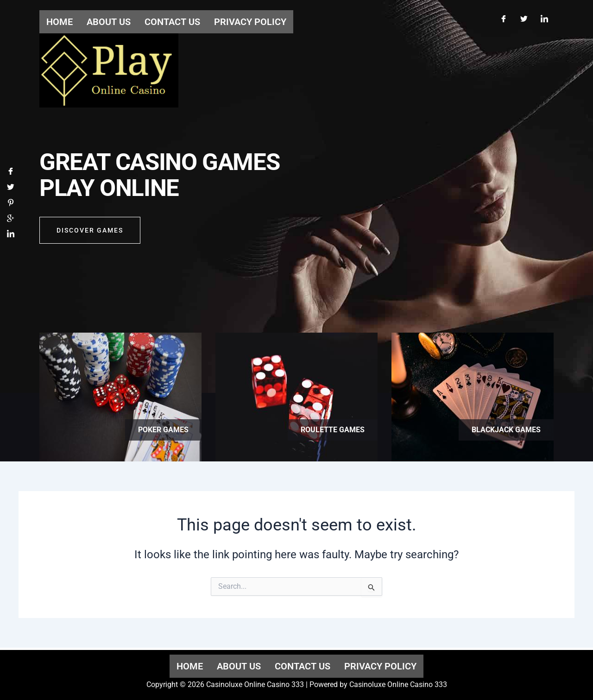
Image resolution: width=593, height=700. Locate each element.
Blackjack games (506, 430)
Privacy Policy (380, 666)
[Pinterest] (11, 205)
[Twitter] (524, 18)
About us (239, 666)
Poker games (163, 430)
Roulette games (333, 430)
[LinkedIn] (544, 18)
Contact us (303, 666)
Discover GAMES (90, 233)
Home (190, 666)
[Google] (11, 221)
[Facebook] (504, 18)
